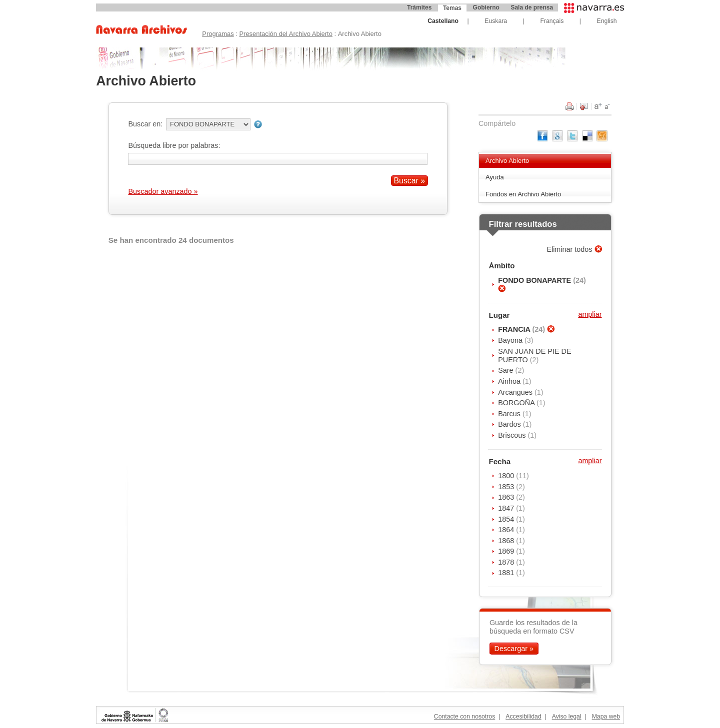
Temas (452, 8)
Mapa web (606, 717)
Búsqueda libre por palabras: (174, 145)
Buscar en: (145, 124)
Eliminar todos (570, 249)
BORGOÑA (517, 403)
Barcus (510, 414)
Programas (218, 34)
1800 (507, 476)
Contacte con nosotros (464, 717)
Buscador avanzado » (163, 191)
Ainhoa (510, 381)
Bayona (511, 340)
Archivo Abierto (507, 161)
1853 (507, 487)
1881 (507, 573)
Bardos (510, 424)
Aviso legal (567, 717)
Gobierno (486, 7)
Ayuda (495, 177)
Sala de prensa (532, 7)
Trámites (419, 7)
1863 (507, 497)
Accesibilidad (523, 717)
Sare (506, 370)
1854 (507, 519)
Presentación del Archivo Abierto (286, 34)
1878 (507, 562)
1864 (507, 530)
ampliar (590, 314)
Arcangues (516, 392)
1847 (507, 508)
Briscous (513, 435)
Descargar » (514, 649)
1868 (507, 541)
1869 (507, 551)
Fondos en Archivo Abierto (523, 194)
